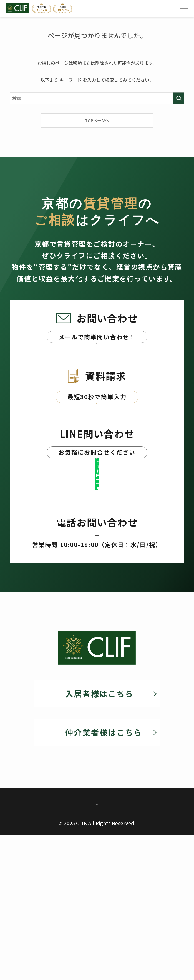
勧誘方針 (97, 897)
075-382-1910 (97, 599)
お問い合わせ (97, 354)
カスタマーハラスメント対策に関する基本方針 (97, 911)
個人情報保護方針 (97, 883)
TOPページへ (97, 120)
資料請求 (97, 442)
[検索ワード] (97, 98)
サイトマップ (97, 924)
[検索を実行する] (179, 98)
